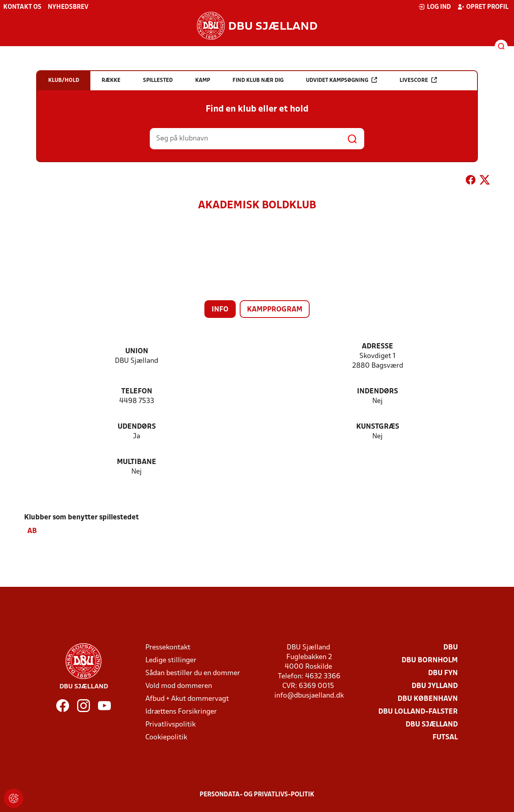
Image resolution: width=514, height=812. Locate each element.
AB (32, 531)
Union (137, 351)
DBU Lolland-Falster (418, 712)
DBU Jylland (435, 686)
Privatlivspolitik (170, 725)
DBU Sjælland (432, 725)
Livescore (418, 80)
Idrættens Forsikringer (181, 712)
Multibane (137, 462)
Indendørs (377, 392)
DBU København (428, 699)
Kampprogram (275, 310)
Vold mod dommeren (179, 686)
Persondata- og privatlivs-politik (257, 795)
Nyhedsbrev (68, 7)
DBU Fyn (443, 673)
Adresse (377, 347)
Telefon (137, 392)
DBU (451, 648)
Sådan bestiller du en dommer (193, 673)
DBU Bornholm (430, 660)
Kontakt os (22, 7)
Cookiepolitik (166, 738)
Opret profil (483, 7)
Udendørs (137, 427)
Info (220, 310)
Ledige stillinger (171, 660)
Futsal (445, 738)
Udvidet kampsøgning (342, 80)
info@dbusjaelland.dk (309, 696)
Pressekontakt (168, 648)
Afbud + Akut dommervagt (187, 699)
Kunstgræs (378, 427)
